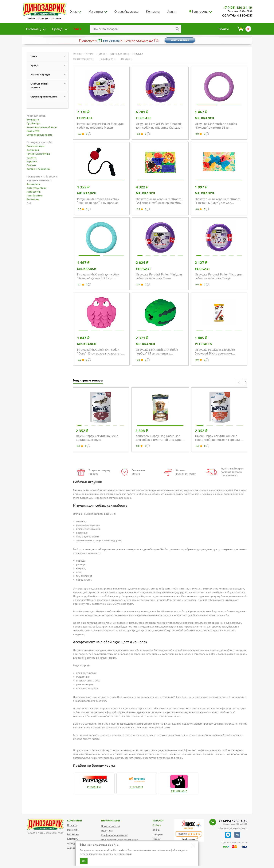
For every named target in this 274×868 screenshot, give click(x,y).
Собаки (157, 825)
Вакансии (73, 830)
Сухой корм (34, 123)
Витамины (33, 199)
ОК (84, 861)
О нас (73, 11)
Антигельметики (37, 188)
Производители (110, 826)
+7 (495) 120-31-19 (237, 7)
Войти (224, 29)
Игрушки (32, 161)
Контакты (153, 11)
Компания (70, 821)
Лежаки (31, 165)
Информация (106, 821)
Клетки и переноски (39, 169)
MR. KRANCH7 (179, 791)
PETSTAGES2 (94, 787)
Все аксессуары (36, 146)
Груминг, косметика (38, 154)
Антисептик (34, 192)
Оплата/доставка (126, 11)
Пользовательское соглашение (119, 840)
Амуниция (33, 150)
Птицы (156, 839)
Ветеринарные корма (39, 135)
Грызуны (158, 834)
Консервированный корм (42, 127)
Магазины (96, 11)
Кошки (156, 830)
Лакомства (33, 131)
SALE (78, 29)
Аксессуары (33, 184)
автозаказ (111, 40)
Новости (72, 825)
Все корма (33, 119)
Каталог (155, 821)
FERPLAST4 (137, 787)
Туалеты (31, 157)
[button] (245, 382)
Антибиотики (35, 195)
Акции (172, 11)
